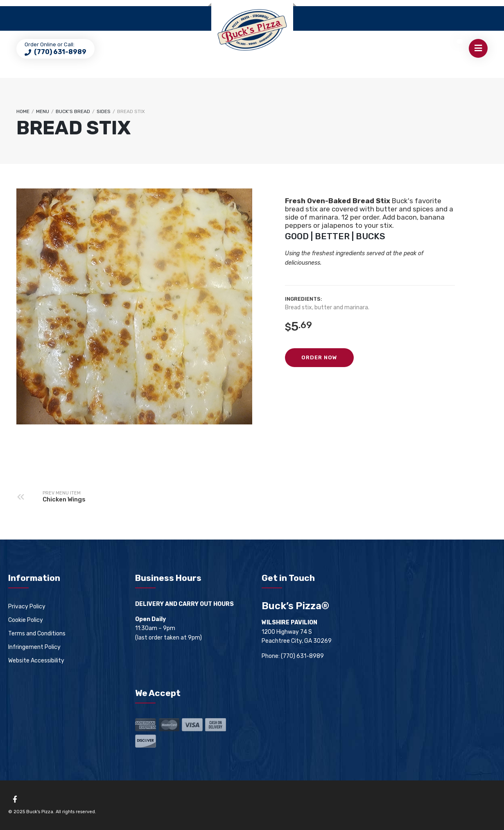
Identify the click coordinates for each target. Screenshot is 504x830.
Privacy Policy (27, 607)
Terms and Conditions (37, 634)
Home (23, 111)
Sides (104, 111)
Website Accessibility (36, 661)
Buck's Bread (73, 111)
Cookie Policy (26, 620)
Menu (43, 111)
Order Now (319, 357)
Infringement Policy (34, 647)
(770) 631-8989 (60, 52)
